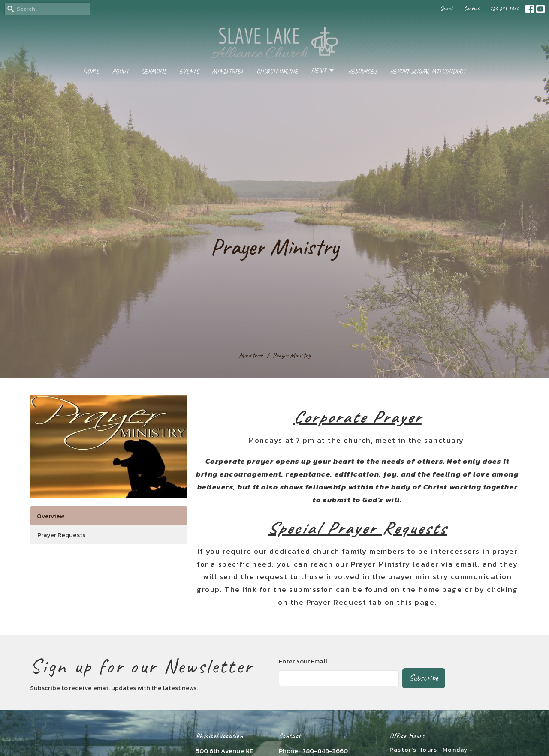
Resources (362, 71)
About (120, 71)
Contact (472, 9)
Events (189, 71)
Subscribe (424, 678)
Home (91, 71)
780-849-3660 (504, 9)
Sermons (154, 71)
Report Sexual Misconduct (428, 71)
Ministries (228, 71)
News (323, 71)
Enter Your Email (303, 661)
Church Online (277, 71)
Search (447, 9)
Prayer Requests (61, 535)
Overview (51, 516)
